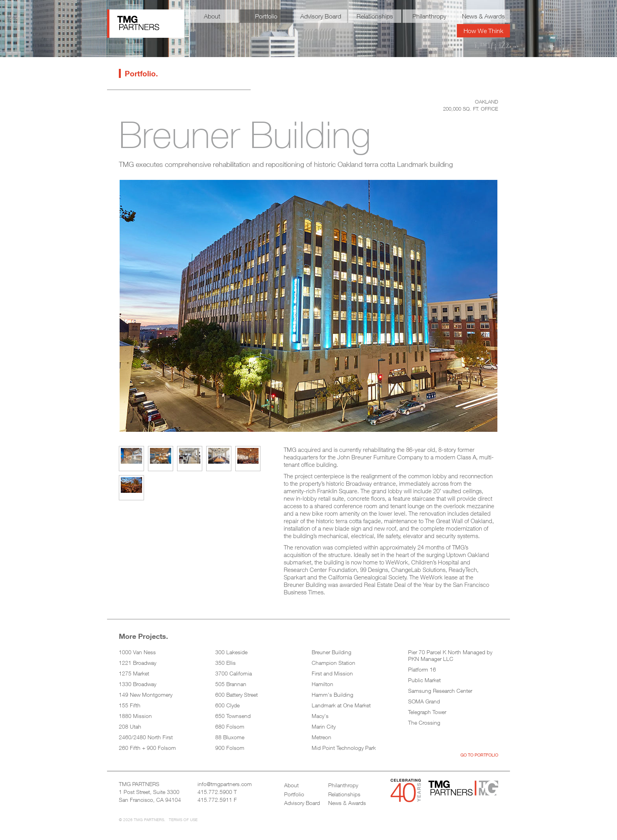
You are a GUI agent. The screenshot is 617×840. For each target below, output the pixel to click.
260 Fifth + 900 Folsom (147, 748)
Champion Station (333, 663)
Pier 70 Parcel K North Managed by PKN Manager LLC (450, 655)
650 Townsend (233, 716)
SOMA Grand (424, 701)
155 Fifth (130, 705)
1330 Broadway (138, 684)
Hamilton (322, 684)
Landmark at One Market (341, 705)
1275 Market (134, 673)
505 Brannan (231, 684)
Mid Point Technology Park (344, 748)
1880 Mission (135, 716)
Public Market (424, 680)
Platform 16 (422, 669)
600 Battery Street (236, 695)
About (212, 16)
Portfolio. (141, 73)
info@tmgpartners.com (225, 784)
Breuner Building (332, 652)
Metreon (321, 737)
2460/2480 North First (146, 737)
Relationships (375, 16)
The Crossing (424, 723)
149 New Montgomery (146, 695)
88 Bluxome (230, 737)
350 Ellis (225, 663)
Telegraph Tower (427, 712)
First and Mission (332, 673)
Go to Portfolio (479, 755)
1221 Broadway (138, 663)
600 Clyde (227, 705)
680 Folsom (230, 726)
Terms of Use (183, 820)
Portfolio (266, 16)
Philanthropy (429, 16)
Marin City (324, 726)
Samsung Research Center (440, 691)
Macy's (320, 716)
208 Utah (130, 726)
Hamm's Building (333, 695)
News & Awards (483, 16)
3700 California (234, 673)
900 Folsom (230, 748)
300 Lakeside (231, 652)
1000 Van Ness (137, 652)
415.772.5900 (215, 792)
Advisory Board (321, 16)
